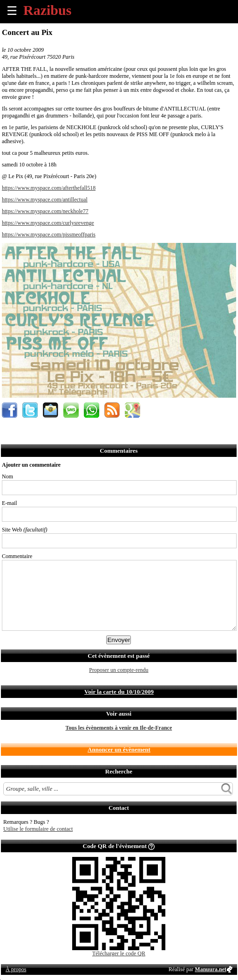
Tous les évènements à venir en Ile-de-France (119, 728)
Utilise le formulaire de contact (38, 829)
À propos (16, 969)
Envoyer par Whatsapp (92, 410)
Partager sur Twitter (30, 410)
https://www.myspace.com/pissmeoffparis (49, 235)
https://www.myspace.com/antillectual (45, 200)
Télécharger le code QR (119, 953)
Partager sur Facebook (10, 410)
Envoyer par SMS (71, 410)
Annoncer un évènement (119, 749)
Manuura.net (211, 969)
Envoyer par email (51, 410)
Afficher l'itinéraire (133, 410)
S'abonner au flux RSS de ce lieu (112, 410)
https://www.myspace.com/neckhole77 (45, 211)
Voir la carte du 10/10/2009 (119, 692)
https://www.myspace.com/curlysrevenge (48, 223)
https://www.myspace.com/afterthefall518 (49, 188)
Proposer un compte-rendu (119, 670)
